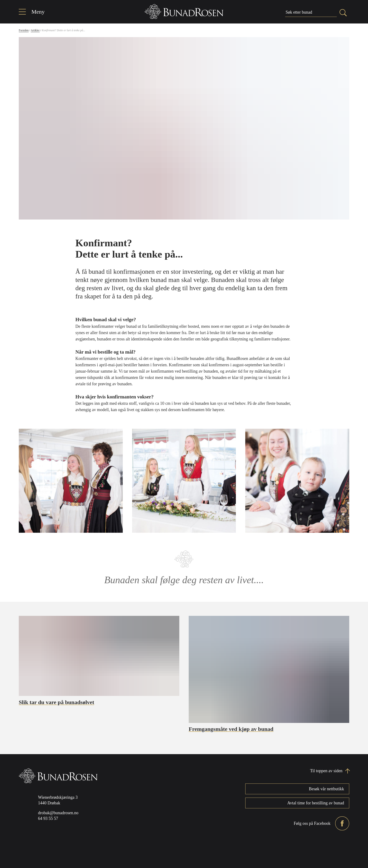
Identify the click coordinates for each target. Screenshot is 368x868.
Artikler (35, 30)
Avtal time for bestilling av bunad (316, 803)
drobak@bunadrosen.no (58, 813)
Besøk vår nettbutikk (326, 789)
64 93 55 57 (48, 818)
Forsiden (24, 30)
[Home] (184, 12)
